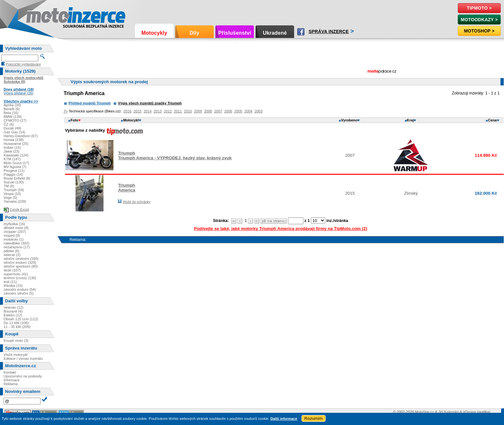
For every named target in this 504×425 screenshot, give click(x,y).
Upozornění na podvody (23, 376)
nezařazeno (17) (17, 247)
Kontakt (10, 372)
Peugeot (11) (14, 171)
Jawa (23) (11, 151)
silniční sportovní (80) (21, 266)
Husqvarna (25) (16, 144)
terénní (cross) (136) (20, 278)
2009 (198, 111)
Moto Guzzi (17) (16, 163)
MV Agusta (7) (15, 167)
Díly (194, 33)
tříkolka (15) (13, 286)
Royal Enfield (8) (17, 178)
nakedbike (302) (16, 243)
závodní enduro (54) (20, 289)
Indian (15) (12, 147)
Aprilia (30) (12, 105)
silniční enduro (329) (20, 262)
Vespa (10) (12, 194)
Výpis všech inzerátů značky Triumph (150, 103)
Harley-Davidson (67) (21, 136)
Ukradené (275, 33)
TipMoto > (479, 8)
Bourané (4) (13, 311)
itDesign (470, 412)
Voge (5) (10, 198)
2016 (127, 111)
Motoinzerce (40, 16)
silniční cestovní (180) (21, 259)
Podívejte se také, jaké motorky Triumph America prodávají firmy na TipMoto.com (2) (280, 229)
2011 (178, 111)
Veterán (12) (14, 307)
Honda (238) (14, 140)
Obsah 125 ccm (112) (21, 319)
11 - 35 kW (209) (17, 327)
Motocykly (154, 33)
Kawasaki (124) (16, 155)
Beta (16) (11, 113)
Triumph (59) (14, 190)
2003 (259, 111)
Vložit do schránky (136, 202)
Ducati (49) (12, 128)
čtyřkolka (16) (14, 224)
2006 (228, 111)
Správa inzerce (329, 31)
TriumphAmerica (126, 188)
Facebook (301, 32)
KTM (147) (12, 159)
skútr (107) (12, 270)
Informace (12, 380)
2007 (218, 111)
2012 (168, 111)
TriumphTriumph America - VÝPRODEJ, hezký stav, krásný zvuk (175, 155)
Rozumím (314, 418)
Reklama (11, 384)
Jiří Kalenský (449, 412)
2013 (158, 111)
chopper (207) (15, 232)
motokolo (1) (14, 239)
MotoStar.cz (424, 412)
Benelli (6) (12, 109)
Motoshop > (479, 31)
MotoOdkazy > (479, 20)
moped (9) (12, 235)
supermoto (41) (16, 274)
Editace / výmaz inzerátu (23, 359)
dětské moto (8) (16, 228)
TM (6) (9, 186)
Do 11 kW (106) (16, 323)
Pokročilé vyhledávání (23, 64)
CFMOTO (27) (15, 120)
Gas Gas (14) (14, 132)
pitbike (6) (11, 251)
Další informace (284, 419)
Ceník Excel (19, 209)
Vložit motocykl (16, 355)
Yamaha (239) (15, 201)
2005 (238, 111)
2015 (137, 111)
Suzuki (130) (14, 182)
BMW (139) (13, 117)
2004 (248, 111)
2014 (148, 111)
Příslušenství (235, 33)
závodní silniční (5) (18, 293)
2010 (188, 111)
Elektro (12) (13, 315)
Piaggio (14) (13, 174)
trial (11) (10, 282)
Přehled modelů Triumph (90, 103)
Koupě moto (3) (16, 341)
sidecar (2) (12, 255)
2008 (208, 111)
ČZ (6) (9, 124)
